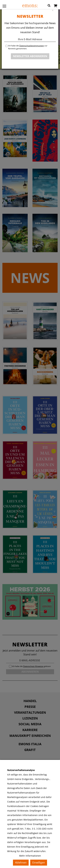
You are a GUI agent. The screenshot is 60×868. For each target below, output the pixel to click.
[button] (49, 6)
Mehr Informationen (30, 856)
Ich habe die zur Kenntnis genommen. (28, 47)
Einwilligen (39, 863)
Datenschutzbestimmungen (32, 46)
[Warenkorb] (55, 6)
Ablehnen (21, 863)
